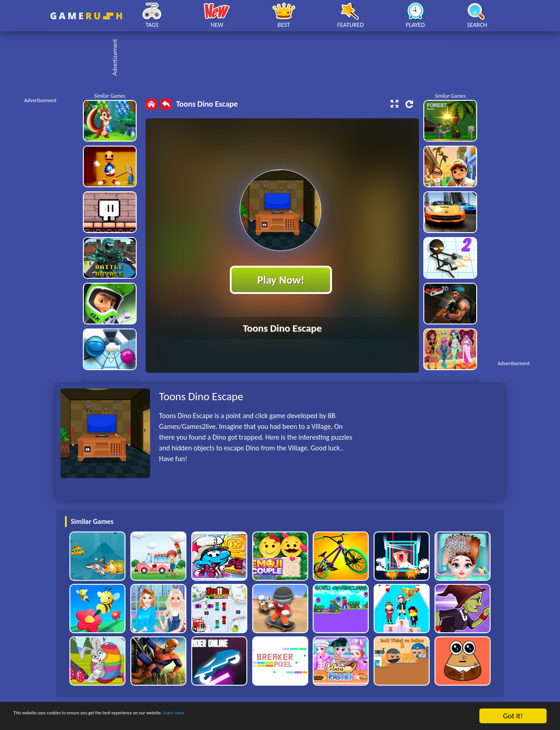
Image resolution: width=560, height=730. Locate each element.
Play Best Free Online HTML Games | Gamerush (86, 16)
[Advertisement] (284, 58)
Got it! (513, 716)
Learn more (280, 716)
